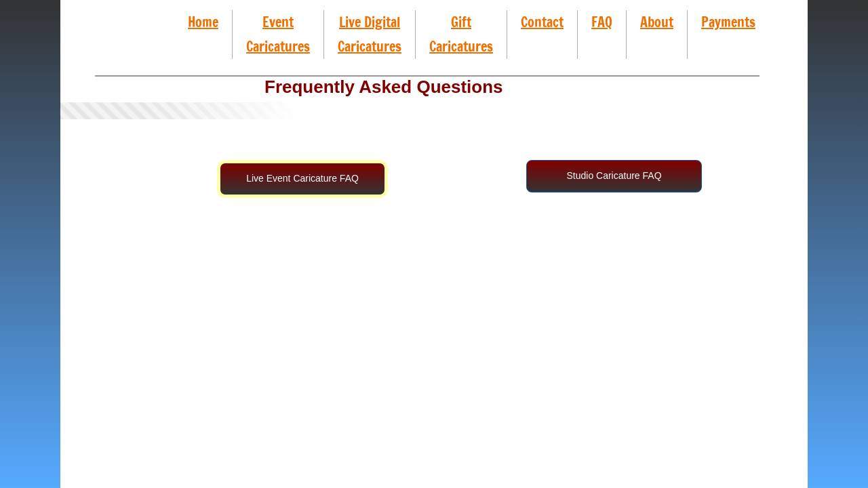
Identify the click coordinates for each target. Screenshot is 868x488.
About (657, 22)
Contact (542, 22)
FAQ (602, 22)
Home (203, 22)
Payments (728, 22)
